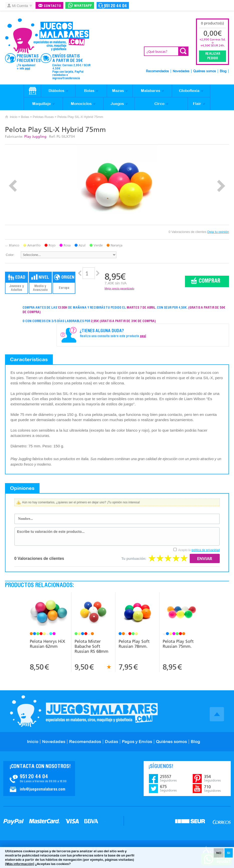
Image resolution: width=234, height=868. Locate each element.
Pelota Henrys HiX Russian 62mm (47, 644)
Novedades (181, 71)
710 (212, 789)
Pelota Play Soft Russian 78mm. (134, 644)
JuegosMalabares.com (47, 36)
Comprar (209, 281)
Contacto (52, 6)
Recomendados (157, 71)
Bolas (89, 91)
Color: (10, 255)
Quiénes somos (205, 71)
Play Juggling (35, 137)
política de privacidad (206, 550)
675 (168, 788)
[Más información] (20, 864)
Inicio (14, 117)
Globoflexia (189, 91)
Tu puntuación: (134, 559)
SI (229, 853)
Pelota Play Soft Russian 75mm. (178, 644)
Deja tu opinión (218, 232)
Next (221, 186)
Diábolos (56, 91)
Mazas (118, 91)
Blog (223, 71)
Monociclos (81, 104)
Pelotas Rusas (43, 117)
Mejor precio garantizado (120, 288)
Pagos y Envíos (137, 742)
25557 (168, 778)
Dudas (111, 742)
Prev (13, 186)
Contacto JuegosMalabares (39, 779)
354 (212, 778)
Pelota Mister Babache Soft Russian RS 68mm (91, 646)
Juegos (117, 104)
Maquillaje (42, 104)
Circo (159, 104)
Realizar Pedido (213, 56)
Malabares (151, 91)
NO (219, 853)
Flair (197, 104)
